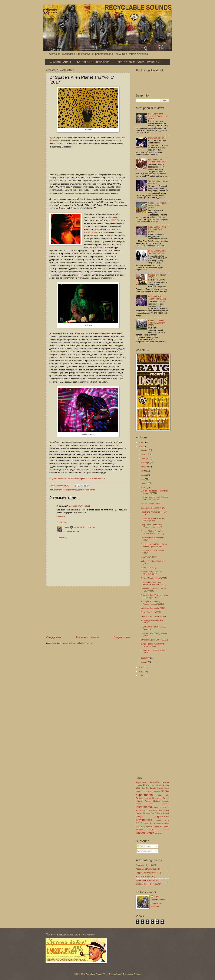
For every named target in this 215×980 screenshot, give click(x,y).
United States (145, 833)
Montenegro (153, 810)
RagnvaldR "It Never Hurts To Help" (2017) (153, 590)
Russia (152, 823)
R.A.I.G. (139, 823)
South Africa (140, 827)
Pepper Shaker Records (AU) (148, 873)
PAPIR (113, 220)
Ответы (63, 522)
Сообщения (144, 846)
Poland (166, 813)
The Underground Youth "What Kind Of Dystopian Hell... (154, 545)
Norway (139, 813)
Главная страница (87, 637)
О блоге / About (60, 62)
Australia (154, 782)
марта (144, 487)
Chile (138, 788)
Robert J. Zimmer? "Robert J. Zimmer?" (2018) (157, 323)
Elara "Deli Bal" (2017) (158, 138)
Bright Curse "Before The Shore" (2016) (157, 252)
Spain (156, 827)
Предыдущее (122, 637)
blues (146, 785)
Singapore (165, 823)
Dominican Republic (152, 792)
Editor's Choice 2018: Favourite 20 (138, 62)
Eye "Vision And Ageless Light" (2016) (157, 161)
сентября (145, 463)
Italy (167, 807)
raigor (67, 527)
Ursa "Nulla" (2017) (149, 557)
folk (167, 795)
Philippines (159, 813)
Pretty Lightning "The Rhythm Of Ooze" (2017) (157, 229)
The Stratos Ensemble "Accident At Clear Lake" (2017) (154, 498)
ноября (145, 454)
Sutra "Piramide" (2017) (151, 612)
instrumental (83, 490)
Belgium (139, 785)
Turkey (166, 830)
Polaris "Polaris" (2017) (150, 504)
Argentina (141, 782)
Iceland (138, 804)
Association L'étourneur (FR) (148, 869)
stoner (164, 826)
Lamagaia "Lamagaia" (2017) (153, 608)
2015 (141, 671)
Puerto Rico (162, 820)
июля (144, 471)
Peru (152, 813)
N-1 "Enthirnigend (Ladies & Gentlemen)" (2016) (158, 116)
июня (144, 475)
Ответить (61, 516)
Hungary (165, 801)
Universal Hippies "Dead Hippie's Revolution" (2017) (153, 583)
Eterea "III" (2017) (148, 568)
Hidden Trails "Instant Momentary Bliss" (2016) (157, 205)
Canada (165, 785)
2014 (141, 676)
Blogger (137, 974)
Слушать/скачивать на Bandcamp (65, 479)
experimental (72, 490)
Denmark (61, 490)
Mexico (145, 810)
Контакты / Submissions (93, 62)
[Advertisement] (88, 611)
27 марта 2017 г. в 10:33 (84, 527)
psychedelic (144, 820)
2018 (141, 443)
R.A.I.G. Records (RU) (145, 877)
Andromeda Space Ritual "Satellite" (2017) (151, 573)
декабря (145, 450)
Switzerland (154, 830)
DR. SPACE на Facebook (94, 479)
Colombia (145, 788)
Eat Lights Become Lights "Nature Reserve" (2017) (152, 603)
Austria (166, 782)
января (145, 662)
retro (146, 823)
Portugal (139, 817)
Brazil (158, 785)
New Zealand (163, 810)
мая (143, 479)
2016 (141, 667)
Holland (157, 801)
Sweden (140, 830)
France (139, 798)
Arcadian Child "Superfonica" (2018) (157, 298)
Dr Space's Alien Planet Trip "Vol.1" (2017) (153, 519)
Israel (162, 807)
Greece (148, 801)
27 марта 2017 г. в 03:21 (80, 506)
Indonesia (165, 804)
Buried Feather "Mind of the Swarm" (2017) (152, 645)
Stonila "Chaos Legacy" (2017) (154, 578)
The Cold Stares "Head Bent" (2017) (158, 182)
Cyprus (160, 788)
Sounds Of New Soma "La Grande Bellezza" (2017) (152, 532)
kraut (138, 810)
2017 (141, 447)
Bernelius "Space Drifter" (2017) (154, 640)
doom (165, 791)
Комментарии (145, 851)
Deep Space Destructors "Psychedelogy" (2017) (151, 526)
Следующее (54, 637)
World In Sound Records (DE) (149, 884)
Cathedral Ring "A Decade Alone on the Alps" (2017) (155, 596)
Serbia (159, 823)
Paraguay (147, 813)
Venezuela (159, 833)
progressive (161, 816)
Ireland (156, 807)
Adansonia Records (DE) (146, 865)
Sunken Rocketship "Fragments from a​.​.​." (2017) (154, 492)
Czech (167, 788)
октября (145, 458)
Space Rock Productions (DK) (149, 880)
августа (145, 467)
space (92, 490)
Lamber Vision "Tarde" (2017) (153, 616)
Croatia (153, 788)
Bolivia (152, 785)
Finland (160, 795)
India (151, 804)
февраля (145, 658)
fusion (148, 798)
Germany (157, 798)
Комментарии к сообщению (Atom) (77, 643)
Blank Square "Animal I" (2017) (154, 508)
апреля (145, 483)
